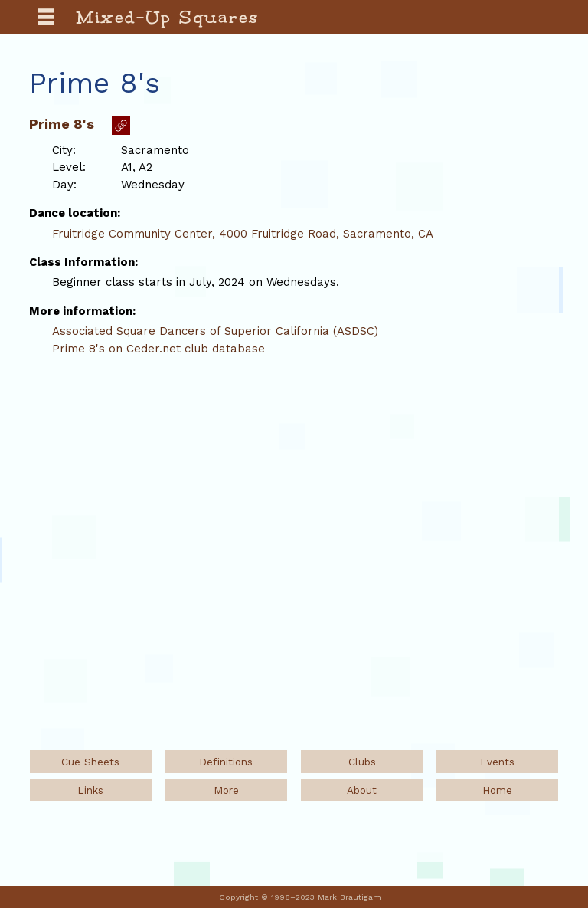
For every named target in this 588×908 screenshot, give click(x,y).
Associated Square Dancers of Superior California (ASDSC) (215, 331)
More (226, 790)
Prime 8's (62, 124)
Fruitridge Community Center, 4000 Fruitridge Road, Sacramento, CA (243, 234)
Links (90, 790)
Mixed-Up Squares (168, 17)
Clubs (362, 762)
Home (497, 790)
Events (497, 762)
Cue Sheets (90, 762)
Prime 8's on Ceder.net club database (158, 349)
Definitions (226, 762)
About (362, 790)
